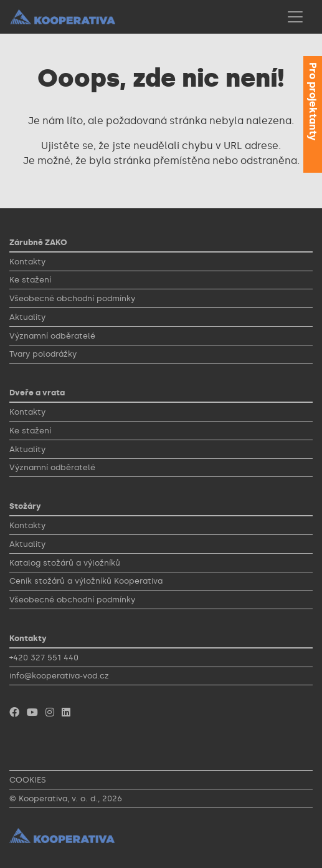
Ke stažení (30, 280)
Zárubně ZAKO (38, 242)
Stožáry (25, 506)
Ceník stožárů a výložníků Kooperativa (86, 581)
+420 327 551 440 (44, 658)
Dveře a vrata (37, 393)
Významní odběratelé (52, 336)
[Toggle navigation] (295, 17)
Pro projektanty (313, 101)
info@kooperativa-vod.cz (59, 676)
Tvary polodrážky (43, 354)
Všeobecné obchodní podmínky (72, 298)
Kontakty (27, 262)
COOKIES (28, 780)
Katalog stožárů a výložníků (65, 563)
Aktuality (27, 317)
